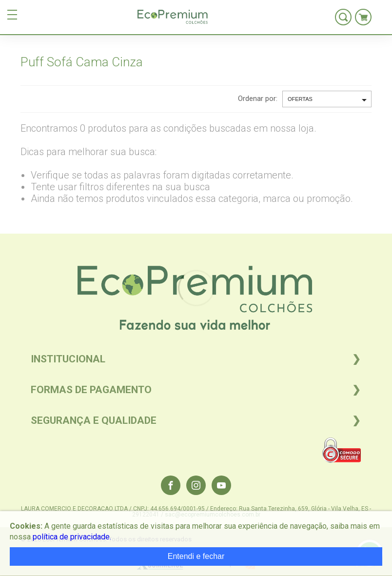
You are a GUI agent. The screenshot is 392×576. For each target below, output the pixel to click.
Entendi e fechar (196, 556)
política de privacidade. (72, 537)
